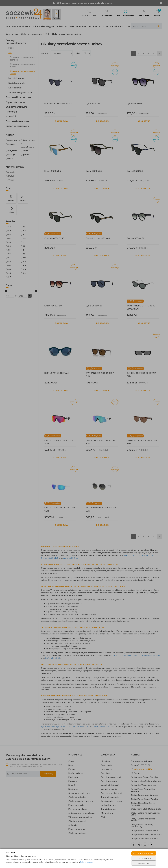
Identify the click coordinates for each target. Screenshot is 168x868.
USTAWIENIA (144, 863)
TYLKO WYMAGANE (144, 858)
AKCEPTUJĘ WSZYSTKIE (144, 853)
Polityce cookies (87, 862)
